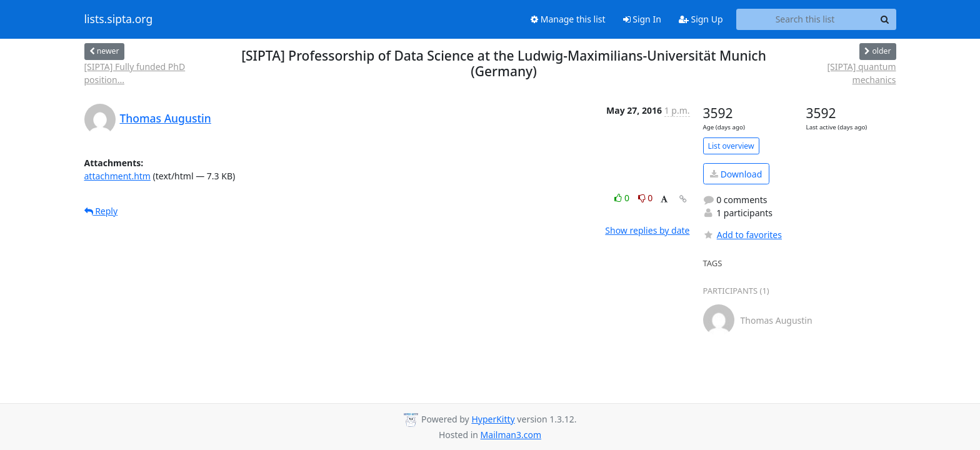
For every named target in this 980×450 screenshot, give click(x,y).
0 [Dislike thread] (646, 198)
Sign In (642, 19)
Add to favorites (742, 235)
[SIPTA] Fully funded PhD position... (135, 73)
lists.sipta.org (119, 19)
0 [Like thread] (623, 198)
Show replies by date (647, 230)
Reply (101, 211)
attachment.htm (117, 176)
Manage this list (568, 19)
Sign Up (701, 19)
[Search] (885, 19)
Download (736, 174)
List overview (731, 146)
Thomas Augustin (166, 118)
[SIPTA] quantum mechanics (861, 73)
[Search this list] (805, 19)
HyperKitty (493, 419)
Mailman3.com (511, 435)
